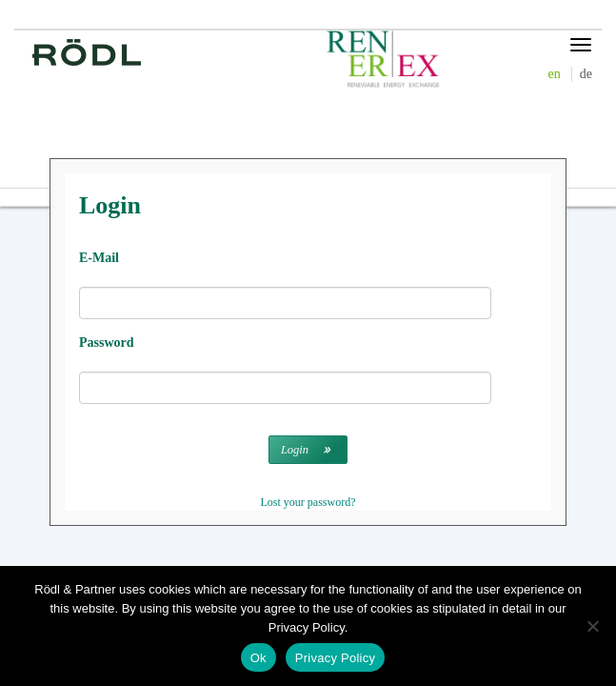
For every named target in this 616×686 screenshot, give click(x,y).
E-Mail (99, 258)
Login (295, 450)
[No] (592, 626)
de (586, 74)
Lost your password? (308, 502)
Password (107, 343)
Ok (258, 658)
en (555, 74)
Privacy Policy (335, 658)
